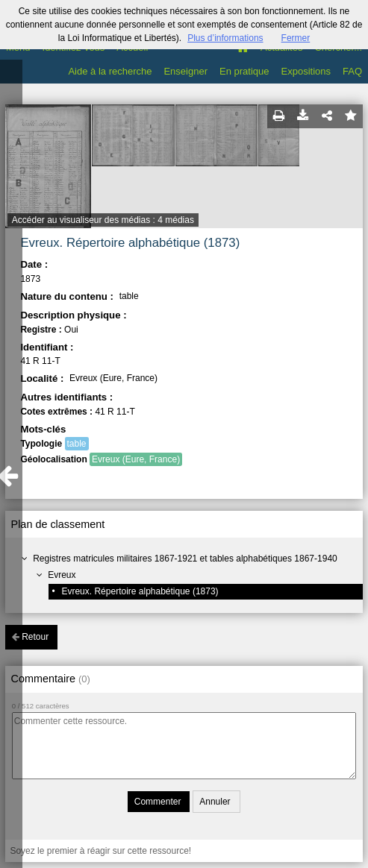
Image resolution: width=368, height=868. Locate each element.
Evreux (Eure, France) (136, 459)
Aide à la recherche (110, 71)
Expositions (306, 71)
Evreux (62, 575)
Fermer (296, 38)
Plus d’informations (225, 38)
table (77, 444)
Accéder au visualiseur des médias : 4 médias (103, 220)
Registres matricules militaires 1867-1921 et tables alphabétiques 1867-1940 (185, 559)
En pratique (244, 71)
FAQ (352, 71)
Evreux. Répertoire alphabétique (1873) (140, 591)
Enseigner (185, 71)
